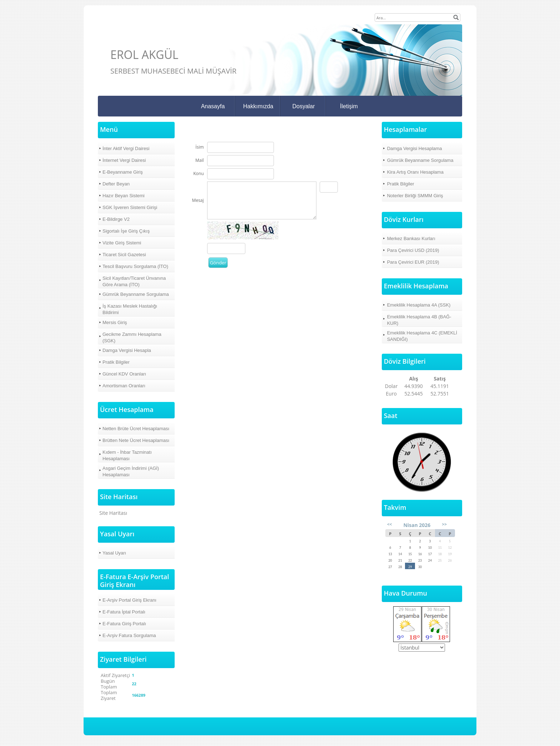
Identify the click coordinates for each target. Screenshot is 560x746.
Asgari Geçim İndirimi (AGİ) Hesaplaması (131, 471)
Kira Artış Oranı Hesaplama (415, 172)
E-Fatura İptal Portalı (124, 612)
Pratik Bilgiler (116, 362)
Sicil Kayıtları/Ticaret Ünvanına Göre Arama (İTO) (134, 281)
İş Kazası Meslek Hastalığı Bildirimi (130, 309)
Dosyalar (303, 106)
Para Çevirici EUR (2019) (413, 262)
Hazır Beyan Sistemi (124, 196)
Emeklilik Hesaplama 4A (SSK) (419, 305)
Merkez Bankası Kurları (411, 238)
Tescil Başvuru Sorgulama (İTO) (135, 266)
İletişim (349, 106)
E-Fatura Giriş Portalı (124, 624)
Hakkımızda (258, 106)
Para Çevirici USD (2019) (413, 250)
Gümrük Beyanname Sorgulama (136, 294)
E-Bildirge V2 (116, 219)
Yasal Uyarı (114, 553)
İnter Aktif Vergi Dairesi (126, 148)
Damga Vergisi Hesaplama (415, 148)
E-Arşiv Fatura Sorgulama (129, 635)
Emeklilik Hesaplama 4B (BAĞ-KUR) (419, 320)
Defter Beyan (116, 184)
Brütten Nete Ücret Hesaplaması (136, 440)
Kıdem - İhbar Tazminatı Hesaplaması (127, 455)
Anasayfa (213, 106)
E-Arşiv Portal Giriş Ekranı (129, 600)
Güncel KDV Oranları (124, 374)
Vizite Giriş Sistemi (122, 243)
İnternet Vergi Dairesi (124, 160)
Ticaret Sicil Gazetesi (124, 255)
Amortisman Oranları (124, 386)
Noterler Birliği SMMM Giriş (415, 196)
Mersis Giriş (115, 322)
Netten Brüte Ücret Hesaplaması (136, 429)
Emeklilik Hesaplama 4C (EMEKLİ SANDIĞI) (422, 336)
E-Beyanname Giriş (123, 172)
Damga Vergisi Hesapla (127, 350)
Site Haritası (113, 513)
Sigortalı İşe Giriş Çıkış (126, 231)
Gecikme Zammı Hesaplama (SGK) (132, 337)
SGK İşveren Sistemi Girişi (130, 207)
